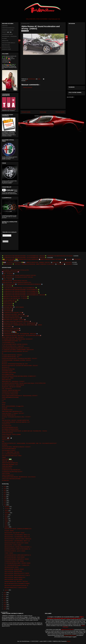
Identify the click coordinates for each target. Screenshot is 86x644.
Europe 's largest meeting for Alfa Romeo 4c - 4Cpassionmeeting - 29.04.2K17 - (20, 396)
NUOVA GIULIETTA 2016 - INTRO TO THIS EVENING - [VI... (18, 549)
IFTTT (3, 419)
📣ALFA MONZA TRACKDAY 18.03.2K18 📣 (12, 318)
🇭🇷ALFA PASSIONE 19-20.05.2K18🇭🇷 (10, 272)
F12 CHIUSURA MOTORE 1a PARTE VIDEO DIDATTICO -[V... (18, 555)
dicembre (7, 507)
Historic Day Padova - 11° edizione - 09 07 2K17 (13, 413)
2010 (5, 603)
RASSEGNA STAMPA (6, 49)
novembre (7, 509)
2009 (5, 605)
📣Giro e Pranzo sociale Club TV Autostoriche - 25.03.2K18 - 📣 (16, 321)
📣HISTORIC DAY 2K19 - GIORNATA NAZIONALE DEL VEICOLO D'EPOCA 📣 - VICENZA (22, 325)
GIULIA (4, 404)
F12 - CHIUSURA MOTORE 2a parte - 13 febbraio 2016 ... (17, 565)
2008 (5, 607)
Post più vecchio (60, 112)
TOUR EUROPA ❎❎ (7, 459)
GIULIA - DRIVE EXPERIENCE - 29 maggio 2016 (13, 406)
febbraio (7, 527)
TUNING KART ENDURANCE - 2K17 (10, 465)
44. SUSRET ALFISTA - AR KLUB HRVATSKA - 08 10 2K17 (15, 351)
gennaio (7, 590)
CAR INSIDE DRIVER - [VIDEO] (11, 567)
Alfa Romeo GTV (6, 367)
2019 (5, 499)
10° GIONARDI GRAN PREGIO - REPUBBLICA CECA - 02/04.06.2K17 (17, 339)
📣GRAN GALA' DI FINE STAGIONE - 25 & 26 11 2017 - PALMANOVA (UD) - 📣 (20, 323)
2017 (5, 503)
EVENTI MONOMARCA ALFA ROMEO (10, 397)
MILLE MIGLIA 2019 (7, 426)
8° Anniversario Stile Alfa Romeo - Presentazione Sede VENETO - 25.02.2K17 (19, 359)
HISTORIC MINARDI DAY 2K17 (9, 415)
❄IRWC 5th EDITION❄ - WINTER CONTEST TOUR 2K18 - (15, 281)
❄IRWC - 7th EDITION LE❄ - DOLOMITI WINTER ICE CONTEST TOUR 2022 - (19, 275)
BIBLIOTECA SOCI (6, 45)
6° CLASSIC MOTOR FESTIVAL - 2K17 (11, 357)
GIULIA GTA (5, 408)
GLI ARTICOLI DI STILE (7, 410)
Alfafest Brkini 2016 (6, 380)
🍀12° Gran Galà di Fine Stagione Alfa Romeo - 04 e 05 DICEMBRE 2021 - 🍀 (19, 288)
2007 (5, 609)
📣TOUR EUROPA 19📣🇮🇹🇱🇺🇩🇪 (9, 332)
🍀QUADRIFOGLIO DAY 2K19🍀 (9, 302)
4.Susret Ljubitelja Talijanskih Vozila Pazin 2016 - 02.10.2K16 (16, 348)
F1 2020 (4, 399)
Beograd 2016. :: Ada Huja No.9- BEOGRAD (11, 387)
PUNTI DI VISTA (6, 440)
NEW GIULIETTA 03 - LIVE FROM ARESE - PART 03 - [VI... (17, 535)
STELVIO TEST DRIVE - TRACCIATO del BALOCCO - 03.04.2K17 (16, 447)
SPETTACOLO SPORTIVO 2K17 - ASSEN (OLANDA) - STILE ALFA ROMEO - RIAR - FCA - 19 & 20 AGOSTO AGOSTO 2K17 (29, 443)
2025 (5, 487)
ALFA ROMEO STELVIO (7, 371)
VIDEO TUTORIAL (6, 473)
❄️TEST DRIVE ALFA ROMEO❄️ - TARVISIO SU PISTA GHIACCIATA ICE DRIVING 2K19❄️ (22, 284)
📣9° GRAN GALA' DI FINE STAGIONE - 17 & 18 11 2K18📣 (15, 316)
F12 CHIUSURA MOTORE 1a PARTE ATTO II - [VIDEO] (17, 559)
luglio (6, 517)
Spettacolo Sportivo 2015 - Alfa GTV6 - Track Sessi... (16, 581)
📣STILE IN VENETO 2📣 (8, 327)
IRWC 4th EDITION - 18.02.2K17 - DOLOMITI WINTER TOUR (15, 420)
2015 (5, 593)
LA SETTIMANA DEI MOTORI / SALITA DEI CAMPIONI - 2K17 (16, 422)
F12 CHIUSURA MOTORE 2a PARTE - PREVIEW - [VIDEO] (17, 563)
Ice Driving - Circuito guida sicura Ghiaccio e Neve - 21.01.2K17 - (16, 417)
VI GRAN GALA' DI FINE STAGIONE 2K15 (11, 470)
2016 (5, 505)
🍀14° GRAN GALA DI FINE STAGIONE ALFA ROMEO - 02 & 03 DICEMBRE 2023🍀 (21, 291)
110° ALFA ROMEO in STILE (8, 343)
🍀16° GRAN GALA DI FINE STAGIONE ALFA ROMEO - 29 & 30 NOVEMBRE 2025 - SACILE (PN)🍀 (24, 258)
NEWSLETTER (5, 41)
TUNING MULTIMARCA (7, 466)
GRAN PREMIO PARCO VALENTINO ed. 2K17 (12, 411)
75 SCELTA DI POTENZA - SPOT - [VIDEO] (14, 561)
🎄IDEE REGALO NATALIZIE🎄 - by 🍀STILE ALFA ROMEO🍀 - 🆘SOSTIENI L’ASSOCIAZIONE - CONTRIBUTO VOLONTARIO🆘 (9, 59)
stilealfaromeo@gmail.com (70, 635)
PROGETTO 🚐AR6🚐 (7, 32)
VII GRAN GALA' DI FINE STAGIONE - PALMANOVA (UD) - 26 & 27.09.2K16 (19, 477)
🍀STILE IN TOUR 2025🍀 (8, 305)
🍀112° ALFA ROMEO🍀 (8, 286)
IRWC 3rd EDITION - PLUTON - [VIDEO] (13, 579)
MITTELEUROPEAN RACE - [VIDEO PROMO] (14, 557)
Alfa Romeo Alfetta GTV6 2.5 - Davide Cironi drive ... (16, 588)
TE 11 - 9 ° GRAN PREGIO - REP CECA (11, 452)
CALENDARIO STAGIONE (7, 34)
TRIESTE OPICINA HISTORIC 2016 (10, 463)
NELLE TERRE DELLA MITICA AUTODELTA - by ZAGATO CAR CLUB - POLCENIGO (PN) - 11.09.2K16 (24, 431)
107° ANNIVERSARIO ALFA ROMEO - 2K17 (12, 341)
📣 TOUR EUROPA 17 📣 (8, 309)
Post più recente (26, 112)
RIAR (3, 442)
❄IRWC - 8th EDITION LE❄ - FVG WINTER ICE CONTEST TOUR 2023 (17, 277)
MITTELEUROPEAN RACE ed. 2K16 (10, 427)
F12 (3, 401)
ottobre (7, 511)
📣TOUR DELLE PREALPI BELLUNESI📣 (11, 330)
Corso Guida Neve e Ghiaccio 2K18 (10, 394)
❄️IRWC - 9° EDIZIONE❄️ (8, 279)
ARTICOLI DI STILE (6, 47)
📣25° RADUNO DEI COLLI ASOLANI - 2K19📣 (13, 313)
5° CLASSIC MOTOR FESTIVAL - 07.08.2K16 (12, 355)
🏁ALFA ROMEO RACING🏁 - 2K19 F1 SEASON (13, 307)
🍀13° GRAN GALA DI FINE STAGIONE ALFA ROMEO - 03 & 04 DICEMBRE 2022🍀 (21, 290)
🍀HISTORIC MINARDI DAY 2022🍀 (10, 300)
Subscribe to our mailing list (9, 232)
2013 (5, 597)
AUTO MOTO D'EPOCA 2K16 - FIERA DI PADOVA (13, 385)
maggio (7, 521)
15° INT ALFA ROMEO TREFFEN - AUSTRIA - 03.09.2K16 (15, 344)
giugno (6, 519)
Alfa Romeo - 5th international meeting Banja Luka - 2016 (15, 364)
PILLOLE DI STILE (6, 436)
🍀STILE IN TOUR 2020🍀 (8, 304)
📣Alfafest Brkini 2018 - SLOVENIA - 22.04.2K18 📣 (14, 320)
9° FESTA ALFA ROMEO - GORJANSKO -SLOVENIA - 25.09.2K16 (16, 360)
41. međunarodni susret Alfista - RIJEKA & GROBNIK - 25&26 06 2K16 (18, 350)
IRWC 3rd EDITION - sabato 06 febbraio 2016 (15, 577)
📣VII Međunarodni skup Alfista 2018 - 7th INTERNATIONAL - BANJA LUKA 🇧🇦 (20, 334)
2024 (5, 489)
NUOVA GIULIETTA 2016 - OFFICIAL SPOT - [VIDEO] (16, 543)
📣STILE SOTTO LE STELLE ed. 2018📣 (11, 328)
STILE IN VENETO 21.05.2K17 (9, 450)
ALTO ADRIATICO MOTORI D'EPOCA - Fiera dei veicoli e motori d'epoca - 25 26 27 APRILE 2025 (24, 383)
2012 (5, 599)
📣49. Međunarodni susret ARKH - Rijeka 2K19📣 (13, 314)
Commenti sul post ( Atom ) (45, 116)
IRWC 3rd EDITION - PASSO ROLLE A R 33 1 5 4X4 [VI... (17, 573)
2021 (5, 495)
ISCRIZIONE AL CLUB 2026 (8, 30)
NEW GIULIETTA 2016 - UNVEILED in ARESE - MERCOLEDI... (18, 539)
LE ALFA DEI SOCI (6, 424)
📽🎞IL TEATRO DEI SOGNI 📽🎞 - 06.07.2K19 (13, 337)
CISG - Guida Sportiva (7, 389)
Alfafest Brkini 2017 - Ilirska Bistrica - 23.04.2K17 (13, 381)
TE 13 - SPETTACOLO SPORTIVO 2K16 (11, 454)
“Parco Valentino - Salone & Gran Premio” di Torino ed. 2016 (15, 270)
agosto (6, 515)
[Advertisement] (43, 100)
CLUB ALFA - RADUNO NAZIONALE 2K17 (11, 390)
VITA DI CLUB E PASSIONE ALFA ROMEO (11, 479)
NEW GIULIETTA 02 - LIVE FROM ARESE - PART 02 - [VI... (17, 537)
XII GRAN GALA (5, 480)
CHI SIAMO (4, 38)
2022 (5, 493)
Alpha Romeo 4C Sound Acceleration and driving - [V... (16, 586)
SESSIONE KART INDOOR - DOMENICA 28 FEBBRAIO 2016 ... (18, 529)
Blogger (69, 641)
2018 (5, 501)
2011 (5, 601)
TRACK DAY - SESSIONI (7, 461)
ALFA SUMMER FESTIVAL (8, 374)
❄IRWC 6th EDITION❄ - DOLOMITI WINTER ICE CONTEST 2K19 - (17, 283)
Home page (43, 112)
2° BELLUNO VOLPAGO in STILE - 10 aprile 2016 (13, 346)
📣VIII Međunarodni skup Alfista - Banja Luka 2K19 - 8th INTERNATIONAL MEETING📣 (22, 335)
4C (27, 81)
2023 (5, 491)
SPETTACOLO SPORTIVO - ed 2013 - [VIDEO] (15, 551)
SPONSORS (5, 445)
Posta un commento (28, 87)
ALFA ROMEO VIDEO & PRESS (9, 373)
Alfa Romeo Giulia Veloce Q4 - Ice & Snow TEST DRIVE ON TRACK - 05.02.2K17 (20, 366)
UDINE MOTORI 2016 (7, 468)
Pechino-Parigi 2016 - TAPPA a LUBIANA (11, 435)
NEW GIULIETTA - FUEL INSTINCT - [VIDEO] (14, 533)
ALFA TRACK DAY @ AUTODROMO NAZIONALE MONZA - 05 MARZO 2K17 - (19, 376)
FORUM (4, 403)
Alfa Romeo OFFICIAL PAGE (8, 369)
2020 (5, 497)
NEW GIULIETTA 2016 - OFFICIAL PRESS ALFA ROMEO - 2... (18, 547)
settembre (7, 513)
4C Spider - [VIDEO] (9, 531)
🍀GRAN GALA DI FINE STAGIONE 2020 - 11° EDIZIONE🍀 (15, 298)
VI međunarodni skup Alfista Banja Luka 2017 (12, 472)
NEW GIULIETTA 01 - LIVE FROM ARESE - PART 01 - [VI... (17, 541)
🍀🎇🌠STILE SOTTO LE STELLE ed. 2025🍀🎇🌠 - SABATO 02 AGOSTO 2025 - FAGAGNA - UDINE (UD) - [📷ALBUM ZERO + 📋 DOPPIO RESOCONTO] (37, 262)
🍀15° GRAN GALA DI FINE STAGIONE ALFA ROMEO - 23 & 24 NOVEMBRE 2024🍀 (21, 293)
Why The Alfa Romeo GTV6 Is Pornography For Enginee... (17, 583)
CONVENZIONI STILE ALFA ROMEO (10, 392)
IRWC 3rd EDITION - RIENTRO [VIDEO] (13, 571)
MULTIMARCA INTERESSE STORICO (10, 429)
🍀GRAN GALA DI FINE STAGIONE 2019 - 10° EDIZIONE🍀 (15, 297)
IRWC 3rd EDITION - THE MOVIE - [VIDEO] (14, 569)
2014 (5, 595)
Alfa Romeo (5, 362)
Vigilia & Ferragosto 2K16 (8, 475)
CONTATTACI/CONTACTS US (8, 28)
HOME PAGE (5, 26)
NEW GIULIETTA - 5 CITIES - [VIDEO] (13, 545)
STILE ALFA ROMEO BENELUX (9, 43)
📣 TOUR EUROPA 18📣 (7, 311)
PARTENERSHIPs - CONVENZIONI (9, 36)
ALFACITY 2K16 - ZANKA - (8, 378)
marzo (6, 525)
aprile (6, 523)
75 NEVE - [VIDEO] (9, 553)
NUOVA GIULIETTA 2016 (7, 433)
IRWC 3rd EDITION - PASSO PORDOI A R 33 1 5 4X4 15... (17, 575)
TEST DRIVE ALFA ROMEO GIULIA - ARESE (12, 456)
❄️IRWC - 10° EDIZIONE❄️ (8, 274)
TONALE (4, 457)
